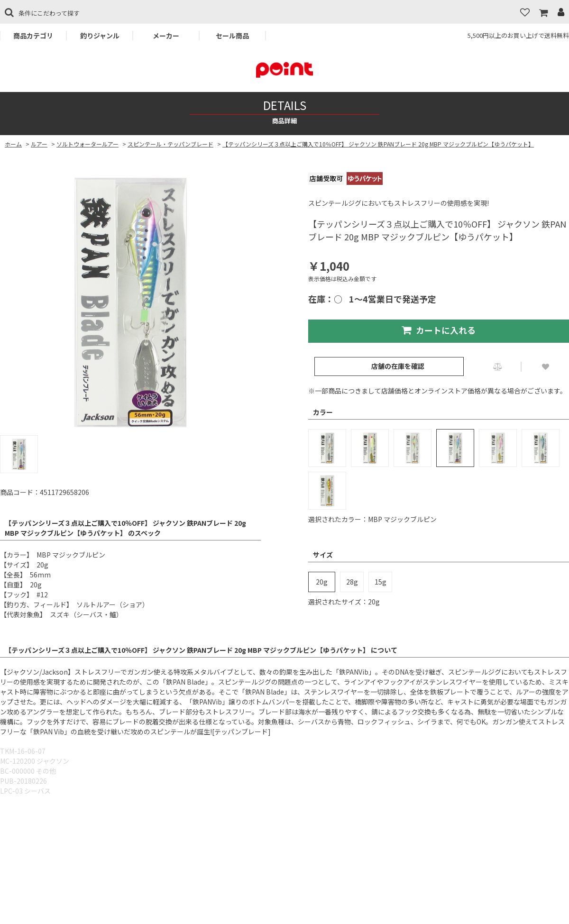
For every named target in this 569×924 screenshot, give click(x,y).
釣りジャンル (100, 36)
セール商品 (232, 36)
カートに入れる (439, 330)
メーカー (166, 36)
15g (381, 582)
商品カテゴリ (33, 36)
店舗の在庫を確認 (398, 366)
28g (352, 582)
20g (322, 582)
